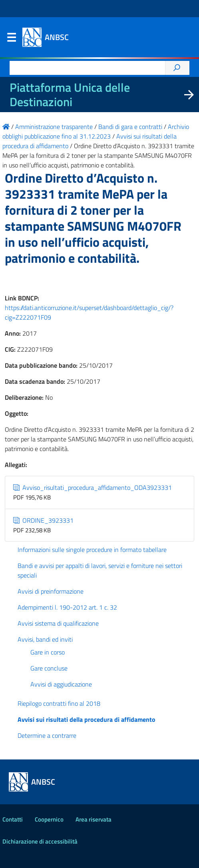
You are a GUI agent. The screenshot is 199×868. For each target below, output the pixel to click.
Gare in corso (48, 652)
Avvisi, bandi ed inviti (45, 639)
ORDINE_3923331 (43, 520)
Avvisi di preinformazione (51, 591)
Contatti (13, 819)
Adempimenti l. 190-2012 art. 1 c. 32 (67, 607)
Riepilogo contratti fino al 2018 (59, 703)
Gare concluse (49, 668)
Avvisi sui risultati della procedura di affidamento (87, 719)
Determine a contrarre (47, 735)
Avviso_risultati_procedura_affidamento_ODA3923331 (93, 487)
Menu (11, 39)
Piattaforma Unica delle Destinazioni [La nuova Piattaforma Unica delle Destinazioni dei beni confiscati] (70, 95)
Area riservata (94, 819)
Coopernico (49, 819)
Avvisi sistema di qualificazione (58, 623)
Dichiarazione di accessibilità (40, 841)
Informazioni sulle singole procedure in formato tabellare (92, 550)
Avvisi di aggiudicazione (61, 684)
